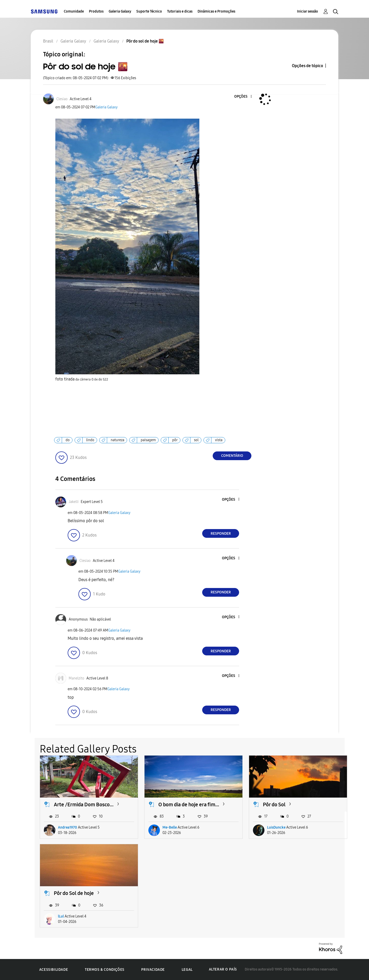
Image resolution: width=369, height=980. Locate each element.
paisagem (148, 440)
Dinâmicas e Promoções (216, 11)
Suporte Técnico (149, 11)
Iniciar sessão (307, 11)
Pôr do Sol (274, 804)
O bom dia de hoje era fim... (189, 804)
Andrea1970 (68, 827)
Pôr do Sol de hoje (74, 893)
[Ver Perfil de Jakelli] (74, 502)
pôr (175, 440)
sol (196, 440)
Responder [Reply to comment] (221, 534)
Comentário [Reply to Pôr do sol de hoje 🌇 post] (232, 456)
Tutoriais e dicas (180, 11)
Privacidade (153, 970)
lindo (90, 440)
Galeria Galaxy (120, 11)
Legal (187, 970)
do (68, 440)
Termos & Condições (105, 970)
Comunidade (74, 11)
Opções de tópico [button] (307, 66)
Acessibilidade (54, 970)
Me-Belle (170, 827)
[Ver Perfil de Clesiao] (62, 99)
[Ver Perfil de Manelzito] (76, 678)
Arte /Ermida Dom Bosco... (84, 804)
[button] (243, 97)
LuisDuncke (276, 827)
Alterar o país (223, 969)
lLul (61, 916)
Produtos (96, 11)
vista (219, 440)
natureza (117, 440)
